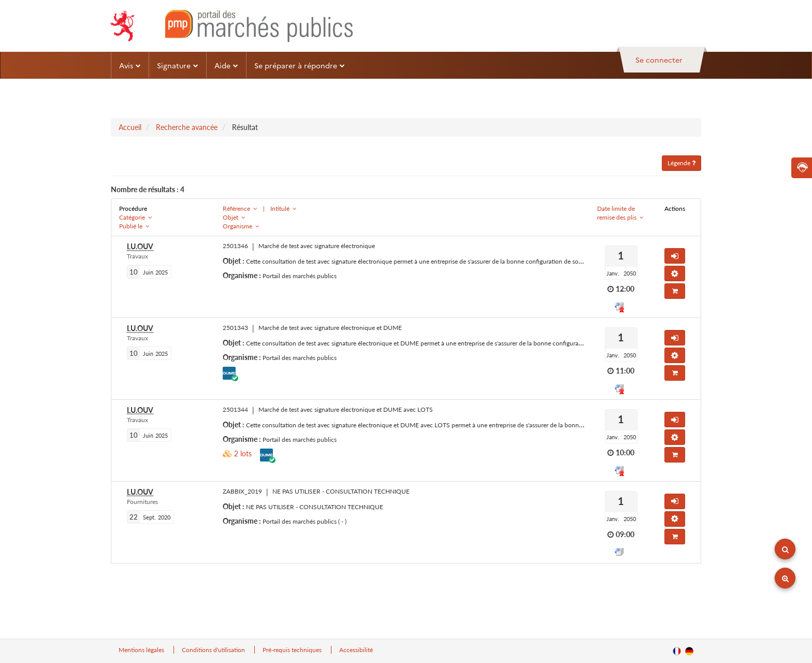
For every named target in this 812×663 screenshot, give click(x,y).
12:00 (625, 289)
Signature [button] (178, 65)
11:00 (625, 371)
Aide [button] (226, 65)
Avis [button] (130, 65)
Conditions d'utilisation (214, 650)
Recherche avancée (187, 127)
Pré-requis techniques (293, 650)
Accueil (130, 127)
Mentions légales (142, 650)
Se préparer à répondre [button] (300, 65)
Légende (682, 163)
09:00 (625, 534)
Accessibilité (356, 650)
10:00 (625, 452)
